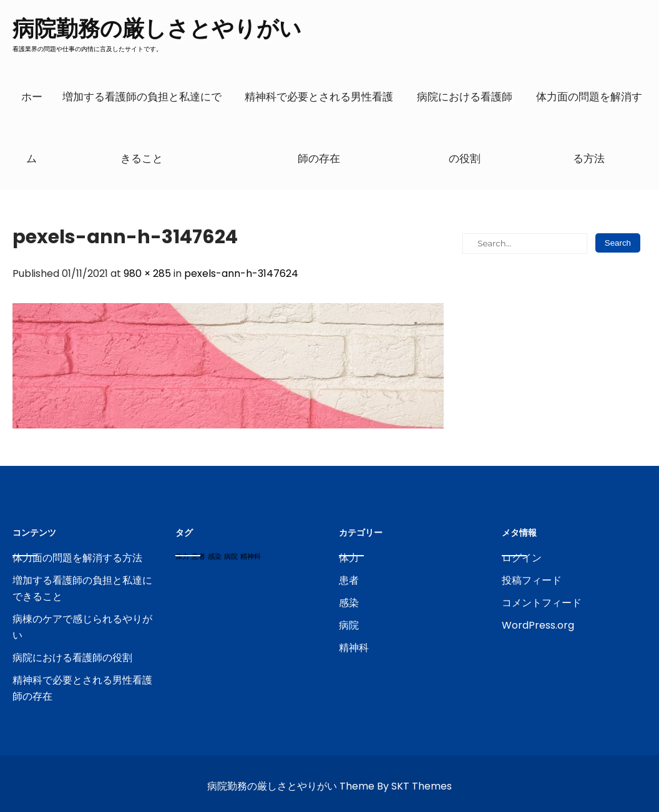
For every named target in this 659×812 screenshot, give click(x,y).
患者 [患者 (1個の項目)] (198, 557)
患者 (349, 580)
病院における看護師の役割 (465, 128)
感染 (349, 603)
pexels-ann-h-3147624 (241, 273)
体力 (349, 558)
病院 (349, 625)
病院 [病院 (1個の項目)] (231, 557)
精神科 (354, 648)
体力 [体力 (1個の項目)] (182, 557)
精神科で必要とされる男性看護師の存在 (319, 128)
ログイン (522, 558)
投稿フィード (532, 580)
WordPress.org (538, 625)
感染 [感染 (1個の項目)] (215, 557)
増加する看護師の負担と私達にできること (142, 128)
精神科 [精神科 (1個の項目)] (251, 557)
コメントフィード (542, 603)
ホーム (32, 128)
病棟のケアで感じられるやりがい (82, 627)
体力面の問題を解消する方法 (589, 128)
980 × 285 (147, 273)
